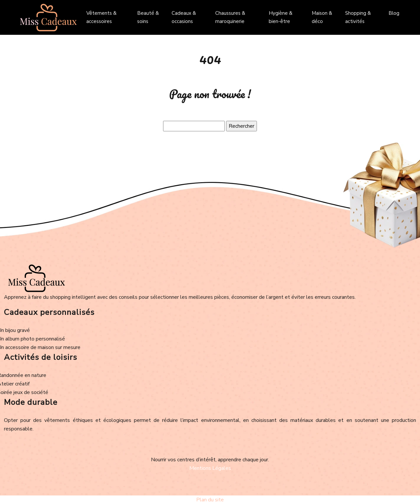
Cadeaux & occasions (184, 17)
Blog (394, 13)
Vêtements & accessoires (101, 17)
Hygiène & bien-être (281, 17)
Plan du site (210, 500)
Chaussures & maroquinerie (230, 17)
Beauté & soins (148, 17)
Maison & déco (322, 17)
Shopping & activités (358, 17)
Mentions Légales (210, 468)
